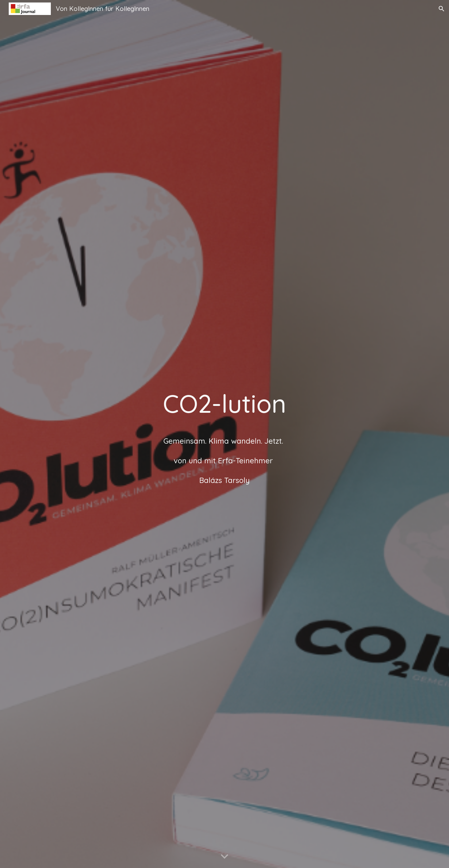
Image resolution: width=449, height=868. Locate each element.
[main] (224, 434)
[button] (442, 9)
